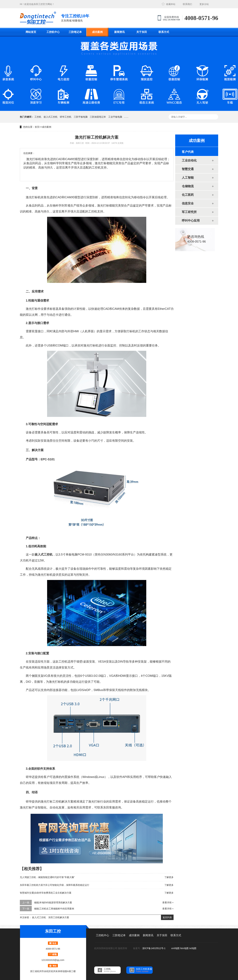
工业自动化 (189, 160)
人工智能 (188, 178)
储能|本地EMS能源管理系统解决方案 (53, 903)
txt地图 (193, 948)
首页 (37, 127)
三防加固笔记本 (98, 117)
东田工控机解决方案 (59, 917)
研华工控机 (66, 117)
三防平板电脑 (81, 117)
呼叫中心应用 (191, 221)
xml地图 (175, 948)
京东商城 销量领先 (75, 18)
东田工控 (38, 4)
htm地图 (184, 948)
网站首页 (31, 32)
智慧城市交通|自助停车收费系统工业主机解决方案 (46, 893)
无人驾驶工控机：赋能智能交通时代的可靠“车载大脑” (47, 877)
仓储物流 (188, 186)
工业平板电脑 (115, 117)
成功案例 (97, 32)
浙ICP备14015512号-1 (154, 948)
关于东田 (142, 32)
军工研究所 (189, 212)
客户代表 (188, 152)
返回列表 (167, 917)
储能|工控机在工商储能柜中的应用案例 (54, 909)
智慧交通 (188, 169)
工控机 (38, 117)
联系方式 (164, 32)
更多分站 (204, 4)
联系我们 (187, 4)
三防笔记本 (75, 32)
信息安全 (188, 203)
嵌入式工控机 (51, 117)
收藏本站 (171, 4)
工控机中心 (53, 32)
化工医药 (188, 195)
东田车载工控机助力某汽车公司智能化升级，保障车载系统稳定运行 (55, 885)
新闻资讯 (119, 32)
